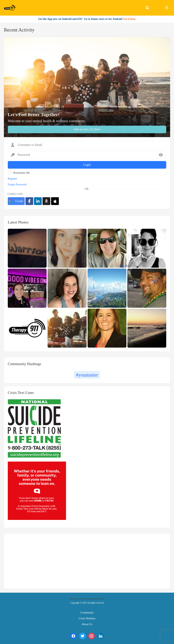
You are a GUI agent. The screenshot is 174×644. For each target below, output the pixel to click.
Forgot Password (17, 184)
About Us (87, 624)
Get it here (129, 19)
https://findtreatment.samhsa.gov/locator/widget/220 (29, 559)
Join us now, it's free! (87, 129)
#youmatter (87, 375)
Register (12, 179)
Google (16, 201)
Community (87, 612)
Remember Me (22, 173)
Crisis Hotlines (87, 618)
